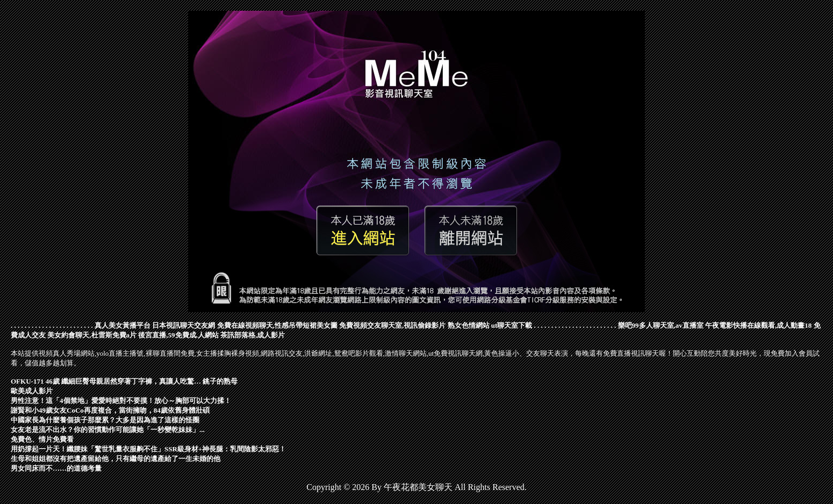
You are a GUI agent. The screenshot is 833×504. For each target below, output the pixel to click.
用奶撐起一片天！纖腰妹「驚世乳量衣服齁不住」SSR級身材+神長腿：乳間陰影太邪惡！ (148, 449)
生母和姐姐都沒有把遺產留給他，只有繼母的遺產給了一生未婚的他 (116, 459)
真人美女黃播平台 (123, 325)
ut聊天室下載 (512, 325)
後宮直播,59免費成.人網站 (178, 335)
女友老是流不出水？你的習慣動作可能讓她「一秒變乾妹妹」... (108, 430)
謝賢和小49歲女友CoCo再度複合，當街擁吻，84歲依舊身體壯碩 (110, 410)
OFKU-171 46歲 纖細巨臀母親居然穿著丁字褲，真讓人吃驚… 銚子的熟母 (124, 381)
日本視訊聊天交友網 (184, 325)
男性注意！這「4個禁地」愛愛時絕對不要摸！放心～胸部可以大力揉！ (121, 401)
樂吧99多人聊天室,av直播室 (661, 325)
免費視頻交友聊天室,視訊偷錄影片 (392, 325)
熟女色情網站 (469, 325)
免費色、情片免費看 (42, 439)
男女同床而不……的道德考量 (56, 468)
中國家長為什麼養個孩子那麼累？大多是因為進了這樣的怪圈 (105, 420)
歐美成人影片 (32, 391)
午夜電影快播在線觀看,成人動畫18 (758, 325)
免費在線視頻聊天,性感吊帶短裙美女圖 (277, 325)
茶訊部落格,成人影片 (253, 335)
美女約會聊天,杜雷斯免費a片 (92, 335)
